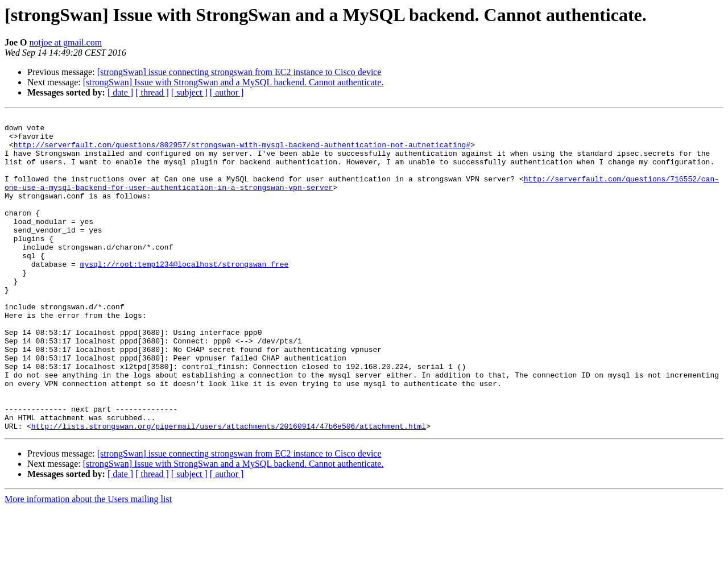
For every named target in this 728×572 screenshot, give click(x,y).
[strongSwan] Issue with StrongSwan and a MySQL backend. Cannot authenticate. (233, 82)
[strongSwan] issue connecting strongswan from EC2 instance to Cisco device (239, 72)
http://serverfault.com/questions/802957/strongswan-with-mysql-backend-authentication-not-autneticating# (242, 151)
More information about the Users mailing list (88, 562)
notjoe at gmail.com (66, 42)
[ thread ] (152, 92)
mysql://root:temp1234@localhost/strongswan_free (185, 295)
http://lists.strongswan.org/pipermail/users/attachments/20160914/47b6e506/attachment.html (229, 489)
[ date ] (120, 92)
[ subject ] (189, 92)
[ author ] (227, 92)
